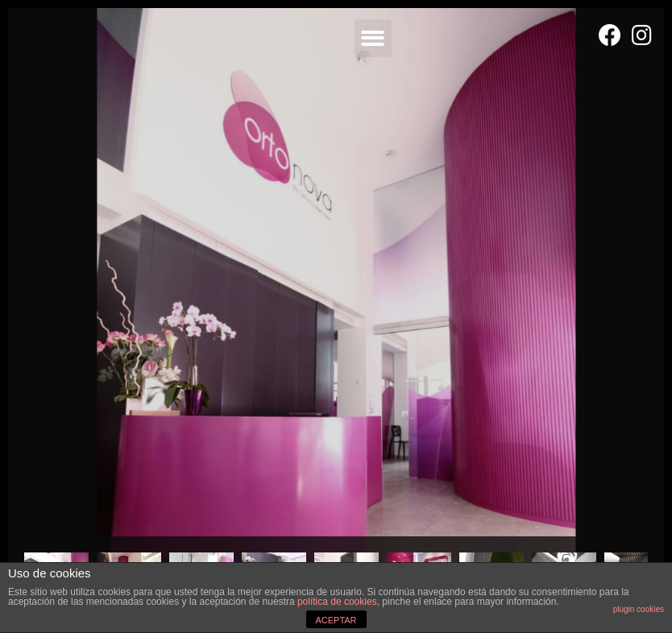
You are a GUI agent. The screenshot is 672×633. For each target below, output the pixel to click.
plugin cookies (639, 609)
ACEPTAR (336, 620)
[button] (373, 38)
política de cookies (337, 602)
